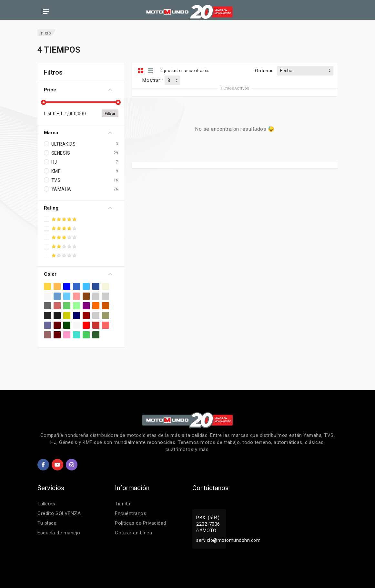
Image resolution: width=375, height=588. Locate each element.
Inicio (45, 33)
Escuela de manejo (59, 533)
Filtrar (110, 113)
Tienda (122, 504)
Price (78, 90)
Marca (78, 133)
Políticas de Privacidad (141, 523)
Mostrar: (152, 80)
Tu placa (47, 523)
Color (78, 274)
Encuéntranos (131, 513)
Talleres (46, 504)
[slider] (44, 102)
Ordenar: (264, 71)
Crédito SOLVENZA (59, 513)
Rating (78, 208)
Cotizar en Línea (133, 533)
